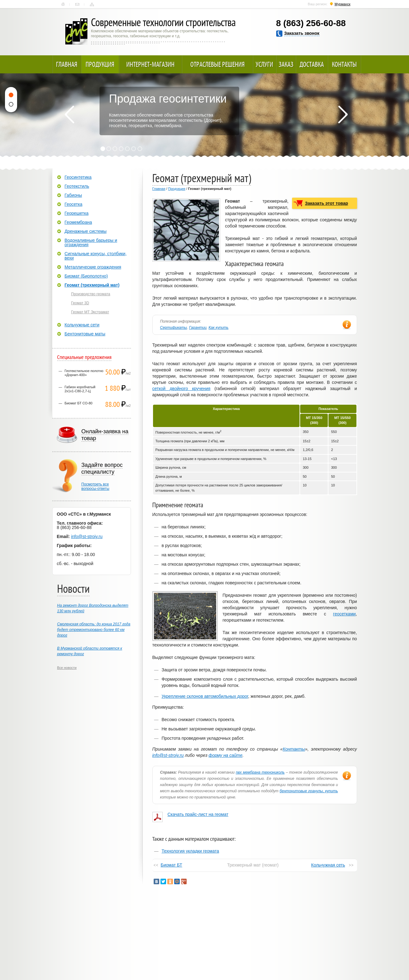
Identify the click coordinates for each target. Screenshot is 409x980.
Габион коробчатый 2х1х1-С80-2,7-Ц (80, 389)
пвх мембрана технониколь (260, 772)
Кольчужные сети (82, 325)
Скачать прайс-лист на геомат (198, 814)
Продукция (100, 64)
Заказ (286, 64)
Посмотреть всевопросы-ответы (95, 486)
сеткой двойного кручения (181, 389)
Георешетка (77, 213)
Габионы (73, 195)
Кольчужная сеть (328, 865)
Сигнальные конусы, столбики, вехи (96, 256)
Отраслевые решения (218, 64)
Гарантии (198, 328)
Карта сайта (92, 4)
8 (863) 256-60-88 (311, 23)
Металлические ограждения (93, 267)
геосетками (344, 614)
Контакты (77, 4)
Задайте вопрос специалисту (102, 468)
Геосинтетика (78, 177)
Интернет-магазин (150, 64)
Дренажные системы (86, 231)
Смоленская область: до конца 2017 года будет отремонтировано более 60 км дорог (94, 630)
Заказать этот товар (327, 203)
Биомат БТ (172, 865)
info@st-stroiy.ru (168, 755)
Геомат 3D (80, 303)
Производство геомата (91, 294)
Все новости (67, 668)
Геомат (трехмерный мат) (92, 285)
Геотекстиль (77, 186)
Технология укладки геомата (191, 851)
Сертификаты (174, 328)
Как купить (219, 328)
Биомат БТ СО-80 (79, 403)
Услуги (264, 64)
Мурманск (343, 4)
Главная (63, 4)
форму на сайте (226, 755)
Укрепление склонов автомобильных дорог (205, 696)
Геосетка (74, 204)
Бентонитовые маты (85, 334)
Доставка (312, 64)
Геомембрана (78, 222)
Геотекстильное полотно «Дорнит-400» (84, 373)
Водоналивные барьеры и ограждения (91, 242)
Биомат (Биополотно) (86, 276)
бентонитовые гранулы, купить (309, 791)
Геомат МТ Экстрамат (90, 312)
